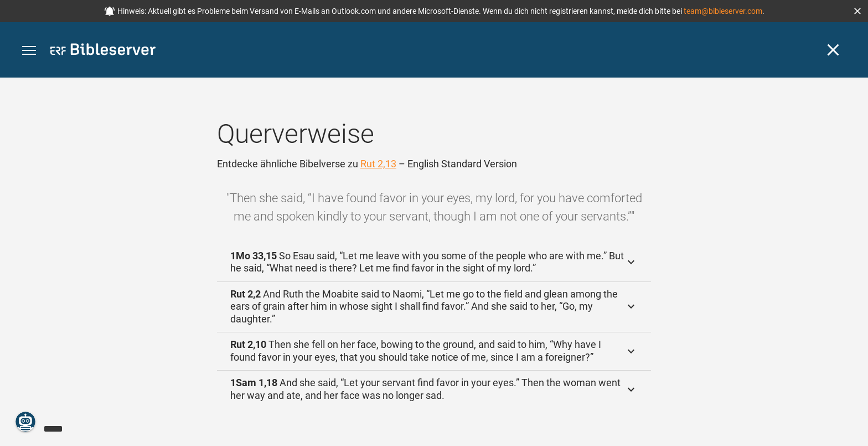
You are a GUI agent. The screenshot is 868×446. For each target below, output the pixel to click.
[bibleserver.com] (103, 51)
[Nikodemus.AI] (25, 422)
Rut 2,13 (378, 164)
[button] (857, 11)
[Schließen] (833, 50)
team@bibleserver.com (723, 11)
